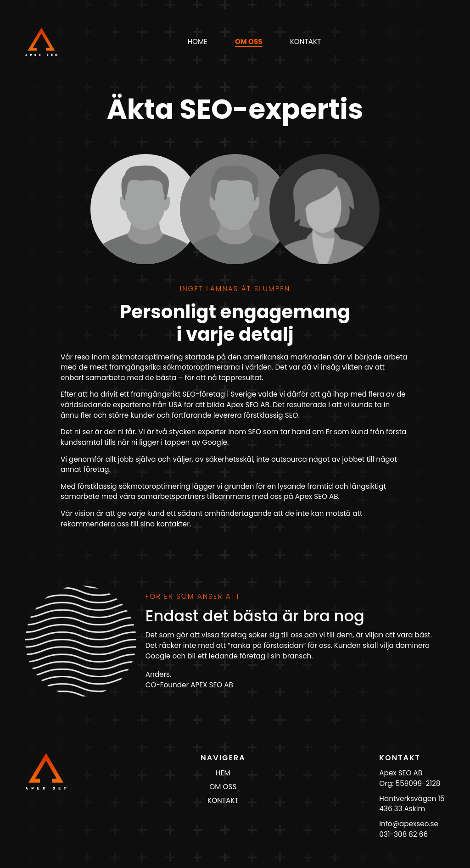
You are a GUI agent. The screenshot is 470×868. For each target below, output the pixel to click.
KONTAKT (223, 800)
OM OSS (223, 787)
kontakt (306, 41)
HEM (223, 773)
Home (197, 41)
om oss (249, 41)
